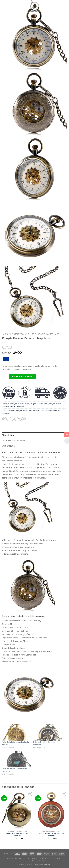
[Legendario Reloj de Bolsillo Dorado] (18, 810)
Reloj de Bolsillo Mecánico (46, 334)
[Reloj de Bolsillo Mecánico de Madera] (51, 810)
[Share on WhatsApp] (4, 419)
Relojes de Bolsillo (20, 334)
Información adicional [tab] (14, 441)
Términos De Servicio (28, 858)
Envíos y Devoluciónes (35, 860)
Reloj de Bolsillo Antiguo (20, 404)
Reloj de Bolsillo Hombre (39, 404)
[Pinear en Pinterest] (24, 419)
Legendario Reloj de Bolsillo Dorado (18, 834)
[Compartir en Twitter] (14, 419)
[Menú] (4, 6)
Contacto (12, 858)
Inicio (5, 334)
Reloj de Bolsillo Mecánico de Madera (51, 834)
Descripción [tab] (8, 435)
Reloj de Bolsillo (22, 411)
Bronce (13, 411)
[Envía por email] (19, 419)
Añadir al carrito (22, 376)
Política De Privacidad (50, 858)
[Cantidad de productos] (4, 376)
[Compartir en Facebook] (9, 419)
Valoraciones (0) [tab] (10, 446)
